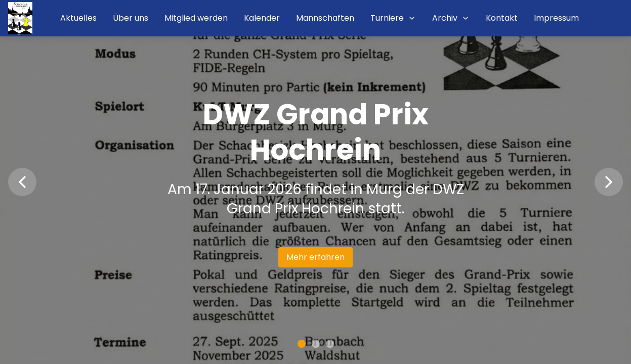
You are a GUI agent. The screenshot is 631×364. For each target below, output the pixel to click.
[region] (315, 182)
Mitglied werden (196, 18)
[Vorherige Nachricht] (22, 182)
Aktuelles (78, 18)
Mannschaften (325, 18)
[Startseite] (20, 18)
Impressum (556, 18)
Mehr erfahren (315, 257)
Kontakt (502, 18)
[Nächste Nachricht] (609, 182)
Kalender (262, 18)
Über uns (131, 18)
